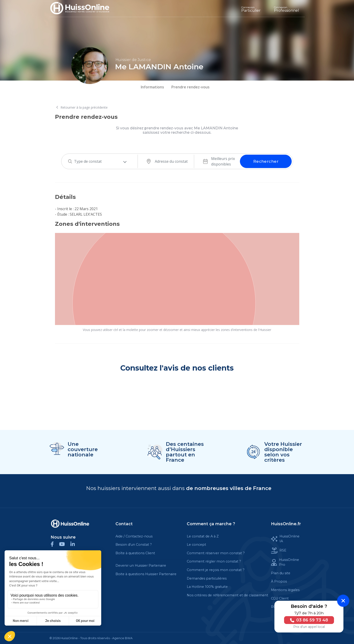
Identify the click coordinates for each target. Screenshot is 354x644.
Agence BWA (122, 638)
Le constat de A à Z (203, 536)
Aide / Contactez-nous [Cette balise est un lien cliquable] (134, 536)
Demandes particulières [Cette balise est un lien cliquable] (207, 578)
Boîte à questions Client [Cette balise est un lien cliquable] (135, 553)
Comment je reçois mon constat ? (216, 570)
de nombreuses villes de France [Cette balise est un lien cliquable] (229, 488)
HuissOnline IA (285, 539)
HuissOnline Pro (285, 562)
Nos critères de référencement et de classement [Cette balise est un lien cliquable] (227, 595)
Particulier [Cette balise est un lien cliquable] (251, 9)
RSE (279, 551)
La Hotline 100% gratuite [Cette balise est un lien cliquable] (207, 587)
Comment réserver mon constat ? (216, 553)
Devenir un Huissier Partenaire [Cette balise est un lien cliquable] (141, 566)
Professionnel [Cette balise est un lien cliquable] (286, 9)
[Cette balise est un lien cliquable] (70, 524)
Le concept (196, 545)
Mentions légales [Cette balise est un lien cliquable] (285, 590)
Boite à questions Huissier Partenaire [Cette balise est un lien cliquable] (146, 574)
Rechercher (266, 161)
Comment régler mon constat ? (214, 561)
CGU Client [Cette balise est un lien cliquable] (280, 598)
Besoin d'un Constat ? (134, 545)
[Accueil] (83, 8)
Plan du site (281, 573)
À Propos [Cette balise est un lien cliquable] (279, 581)
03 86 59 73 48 (308, 620)
